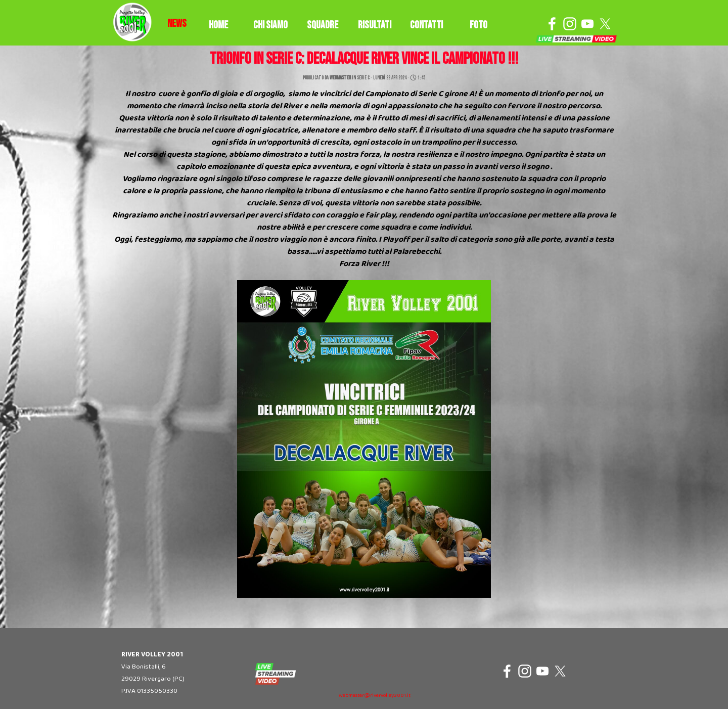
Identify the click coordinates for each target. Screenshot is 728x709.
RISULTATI (375, 25)
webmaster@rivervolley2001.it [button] (375, 696)
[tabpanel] (177, 24)
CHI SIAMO (270, 25)
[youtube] (587, 24)
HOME (218, 25)
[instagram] (570, 24)
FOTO (479, 25)
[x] (605, 24)
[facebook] (552, 24)
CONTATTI (426, 25)
